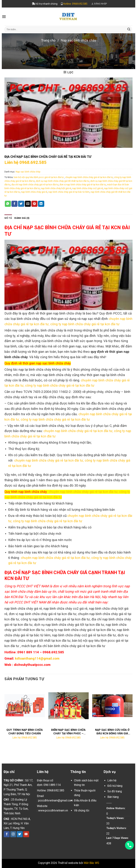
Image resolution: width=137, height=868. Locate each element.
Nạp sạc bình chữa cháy (78, 40)
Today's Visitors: (117, 828)
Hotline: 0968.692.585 (75, 4)
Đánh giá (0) (22, 218)
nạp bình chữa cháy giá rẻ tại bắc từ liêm (69, 192)
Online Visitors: (116, 808)
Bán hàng (113, 797)
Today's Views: (116, 818)
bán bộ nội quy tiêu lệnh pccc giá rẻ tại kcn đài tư (39, 177)
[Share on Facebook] (14, 204)
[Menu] (4, 17)
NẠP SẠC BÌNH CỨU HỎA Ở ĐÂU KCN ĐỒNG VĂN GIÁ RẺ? (112, 732)
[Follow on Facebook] (7, 834)
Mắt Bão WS (91, 863)
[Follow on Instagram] (13, 834)
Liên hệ (112, 780)
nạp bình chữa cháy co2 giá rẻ (88, 188)
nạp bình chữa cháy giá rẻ (34, 192)
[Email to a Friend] (28, 204)
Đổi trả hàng (115, 786)
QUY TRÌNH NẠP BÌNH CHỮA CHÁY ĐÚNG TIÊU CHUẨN (25, 732)
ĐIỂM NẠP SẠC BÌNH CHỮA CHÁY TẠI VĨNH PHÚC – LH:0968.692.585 (68, 732)
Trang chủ (48, 40)
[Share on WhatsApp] (8, 204)
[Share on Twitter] (21, 204)
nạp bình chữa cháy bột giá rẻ (56, 188)
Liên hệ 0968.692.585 (26, 162)
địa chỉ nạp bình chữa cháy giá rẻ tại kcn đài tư (35, 185)
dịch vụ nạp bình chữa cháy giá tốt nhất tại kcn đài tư (63, 181)
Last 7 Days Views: (118, 838)
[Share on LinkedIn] (41, 204)
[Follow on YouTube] (26, 834)
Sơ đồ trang (115, 791)
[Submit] (129, 29)
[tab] (8, 218)
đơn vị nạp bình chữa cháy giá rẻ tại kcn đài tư (83, 185)
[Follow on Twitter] (20, 834)
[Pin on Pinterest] (34, 204)
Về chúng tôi (82, 810)
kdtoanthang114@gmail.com (37, 659)
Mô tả (8, 218)
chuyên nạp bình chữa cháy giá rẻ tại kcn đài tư (89, 177)
